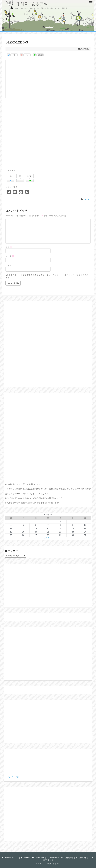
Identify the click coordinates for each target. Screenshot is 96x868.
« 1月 (47, 538)
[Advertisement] (48, 136)
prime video (38, 858)
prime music (53, 858)
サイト (8, 265)
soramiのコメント (10, 858)
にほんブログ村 (12, 777)
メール (10, 256)
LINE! (40, 55)
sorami (86, 199)
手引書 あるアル (26, 4)
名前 (9, 247)
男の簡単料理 (82, 858)
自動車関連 (67, 858)
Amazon (25, 858)
